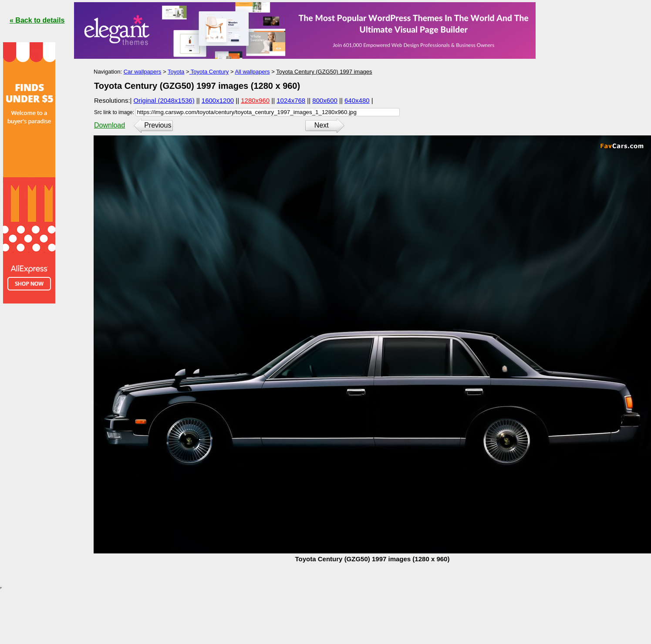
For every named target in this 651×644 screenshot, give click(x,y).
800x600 (325, 100)
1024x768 (291, 100)
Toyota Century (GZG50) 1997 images (324, 72)
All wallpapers (252, 72)
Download (110, 125)
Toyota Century (209, 72)
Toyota (176, 72)
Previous (158, 125)
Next (322, 125)
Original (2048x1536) (164, 100)
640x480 (357, 100)
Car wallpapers (143, 72)
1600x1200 (218, 100)
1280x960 (255, 100)
